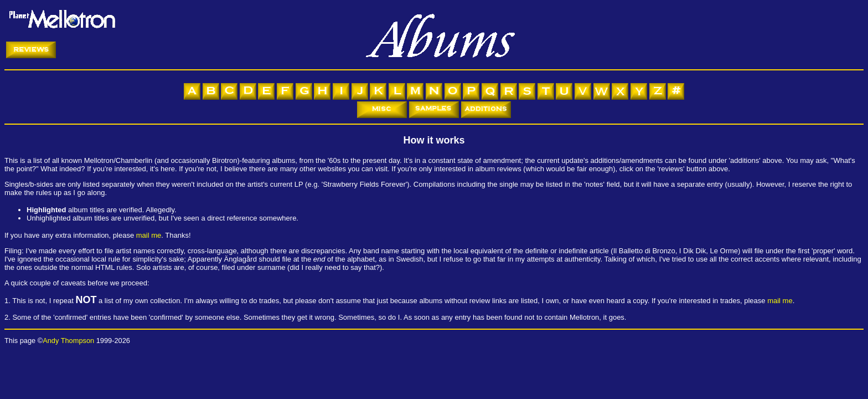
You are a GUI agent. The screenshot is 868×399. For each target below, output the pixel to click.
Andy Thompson (68, 341)
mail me (149, 235)
